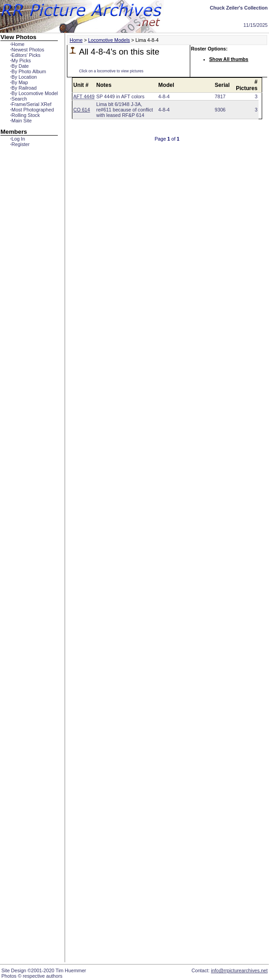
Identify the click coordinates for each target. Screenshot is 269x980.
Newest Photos (27, 50)
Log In (18, 139)
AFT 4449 (84, 96)
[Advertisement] (29, 313)
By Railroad (23, 88)
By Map (19, 82)
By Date (19, 66)
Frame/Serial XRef (31, 104)
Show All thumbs (229, 59)
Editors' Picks (25, 55)
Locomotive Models (109, 40)
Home (17, 44)
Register (20, 144)
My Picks (20, 61)
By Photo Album (28, 71)
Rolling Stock (25, 115)
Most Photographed (32, 110)
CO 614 (82, 110)
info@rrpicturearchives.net (239, 970)
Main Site (21, 121)
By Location (23, 77)
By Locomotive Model (34, 93)
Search (18, 99)
